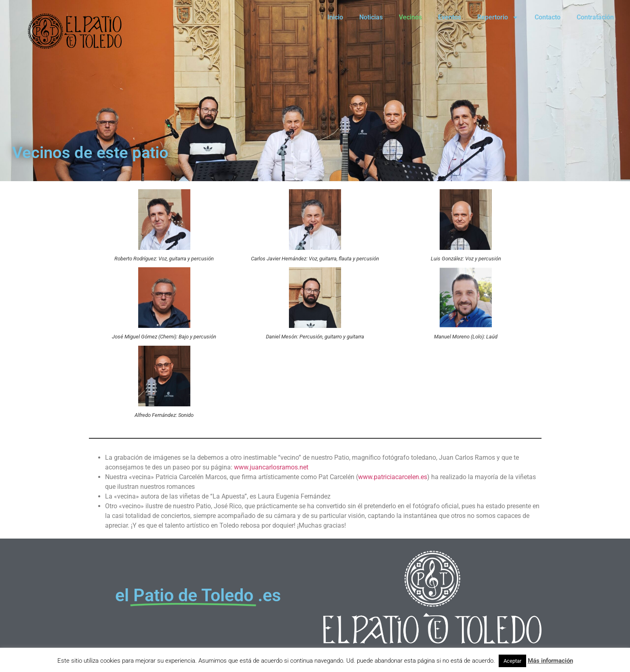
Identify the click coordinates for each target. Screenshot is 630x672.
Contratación (595, 17)
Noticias (371, 17)
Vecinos (410, 17)
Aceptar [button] (512, 661)
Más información (550, 661)
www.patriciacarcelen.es (393, 477)
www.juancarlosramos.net (271, 467)
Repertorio (498, 17)
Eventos (450, 17)
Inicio (335, 17)
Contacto (548, 17)
